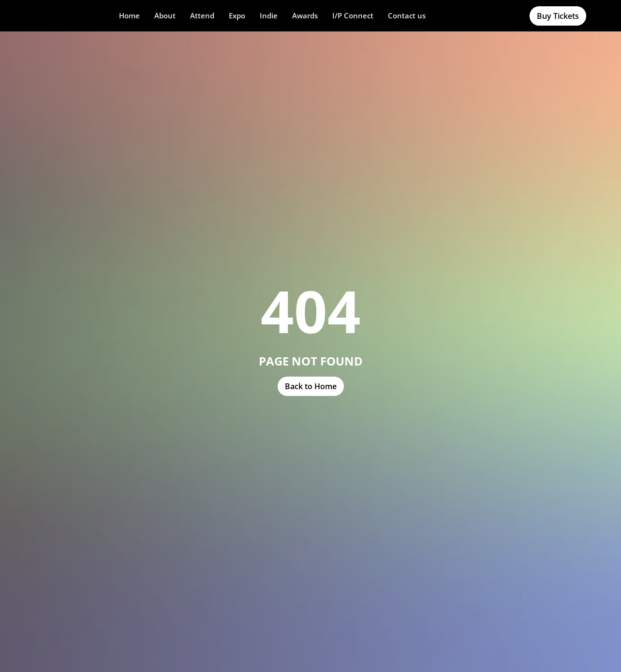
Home (129, 15)
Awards (305, 15)
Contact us (407, 15)
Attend (202, 15)
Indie (269, 15)
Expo (237, 15)
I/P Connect (353, 15)
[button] (165, 16)
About (165, 15)
